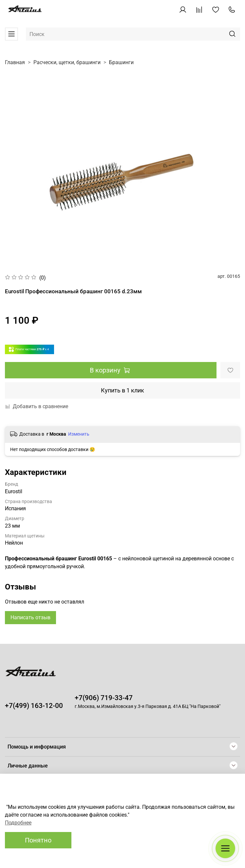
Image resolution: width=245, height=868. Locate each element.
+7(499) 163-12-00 (34, 706)
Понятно (38, 840)
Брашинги (121, 62)
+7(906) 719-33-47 (104, 698)
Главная (15, 62)
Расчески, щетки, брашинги (67, 62)
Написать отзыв (30, 617)
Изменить (79, 434)
